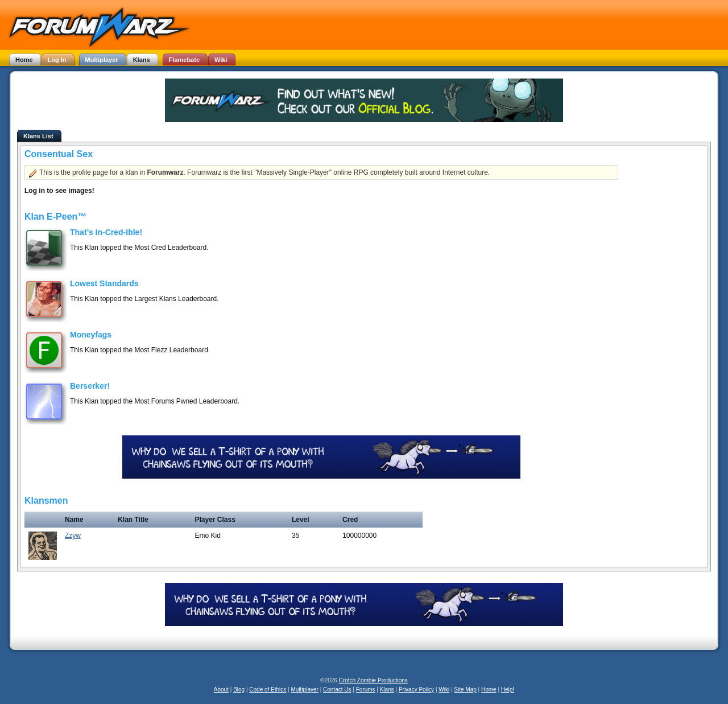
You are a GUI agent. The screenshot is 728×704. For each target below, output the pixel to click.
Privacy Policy (416, 689)
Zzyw (73, 536)
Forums (366, 689)
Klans (387, 689)
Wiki (444, 689)
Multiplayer (305, 689)
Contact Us (337, 689)
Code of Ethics (268, 689)
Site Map (465, 689)
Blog (239, 689)
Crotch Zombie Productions (373, 680)
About (221, 689)
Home (489, 689)
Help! (508, 689)
